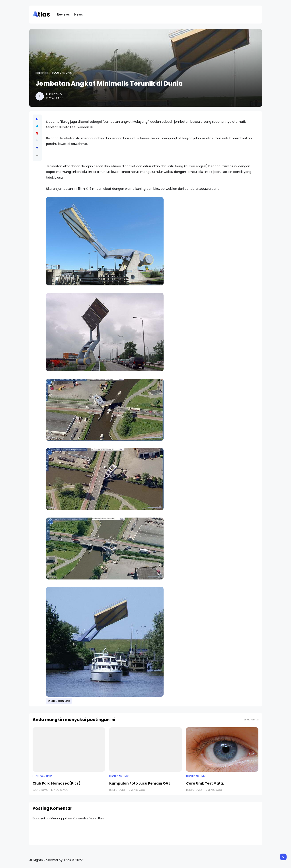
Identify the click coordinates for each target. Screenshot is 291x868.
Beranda (42, 73)
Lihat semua (251, 720)
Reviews (63, 14)
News (79, 14)
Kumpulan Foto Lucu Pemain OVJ (140, 783)
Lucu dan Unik (62, 73)
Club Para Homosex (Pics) (57, 783)
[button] (37, 155)
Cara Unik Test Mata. (205, 783)
